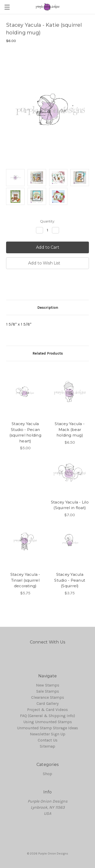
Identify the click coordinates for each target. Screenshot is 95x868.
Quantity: (48, 221)
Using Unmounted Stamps (48, 722)
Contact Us (48, 740)
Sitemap (48, 746)
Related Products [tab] (48, 353)
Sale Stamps (48, 691)
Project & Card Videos (48, 710)
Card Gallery (48, 703)
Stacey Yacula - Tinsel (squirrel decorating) (25, 580)
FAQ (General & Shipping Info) (48, 716)
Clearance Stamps (48, 697)
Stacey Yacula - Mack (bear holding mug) (70, 429)
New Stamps (48, 685)
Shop (48, 774)
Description (48, 307)
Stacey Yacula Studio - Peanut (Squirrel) (70, 580)
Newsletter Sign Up (48, 734)
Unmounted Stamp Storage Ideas (48, 728)
